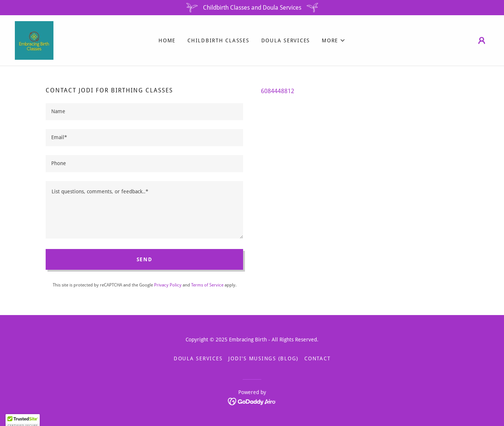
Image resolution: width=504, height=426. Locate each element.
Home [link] (167, 40)
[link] (34, 40)
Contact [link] (317, 358)
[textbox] (144, 112)
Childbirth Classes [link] (218, 40)
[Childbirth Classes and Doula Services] (252, 8)
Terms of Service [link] (207, 285)
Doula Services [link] (286, 40)
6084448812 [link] (278, 91)
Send (145, 259)
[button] (334, 40)
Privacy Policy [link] (168, 285)
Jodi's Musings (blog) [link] (263, 358)
